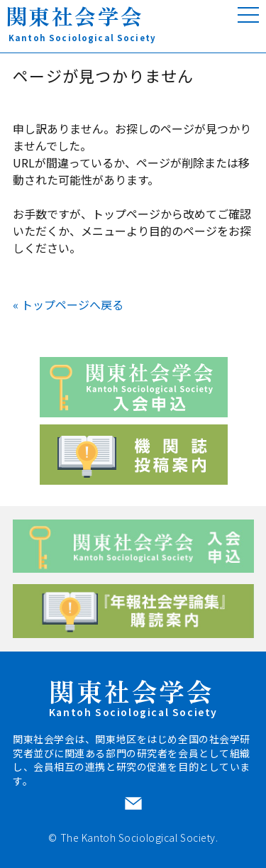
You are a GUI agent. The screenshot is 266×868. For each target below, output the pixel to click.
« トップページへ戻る (68, 304)
